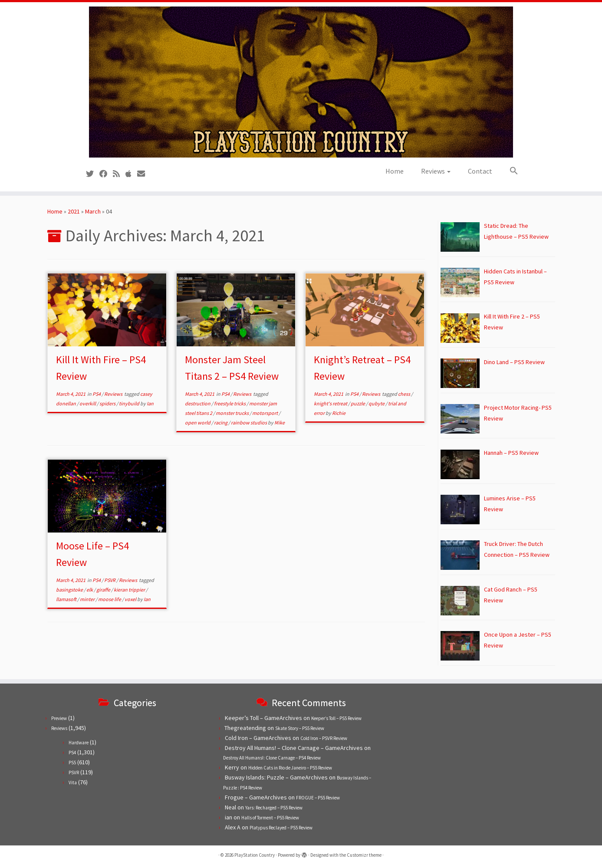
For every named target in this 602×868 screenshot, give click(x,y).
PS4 (97, 394)
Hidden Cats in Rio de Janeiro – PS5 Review (290, 768)
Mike (280, 422)
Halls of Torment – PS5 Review (270, 818)
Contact (480, 171)
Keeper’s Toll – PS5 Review (336, 718)
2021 (74, 211)
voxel (131, 599)
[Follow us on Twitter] (93, 174)
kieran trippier (130, 590)
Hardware (79, 743)
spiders (108, 403)
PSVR (110, 580)
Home (395, 171)
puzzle (358, 403)
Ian (150, 403)
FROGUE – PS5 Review (318, 798)
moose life (110, 599)
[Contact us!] (144, 174)
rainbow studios (249, 422)
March (93, 211)
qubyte (377, 403)
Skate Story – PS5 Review (300, 728)
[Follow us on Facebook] (106, 174)
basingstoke (70, 590)
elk (90, 590)
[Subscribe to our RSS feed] (119, 174)
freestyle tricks (230, 403)
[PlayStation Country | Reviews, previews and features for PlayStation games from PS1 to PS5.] (301, 82)
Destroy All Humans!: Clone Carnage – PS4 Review (272, 758)
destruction (198, 403)
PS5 (72, 763)
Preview (59, 718)
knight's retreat (331, 403)
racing (221, 422)
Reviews (436, 171)
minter (88, 599)
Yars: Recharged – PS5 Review (274, 808)
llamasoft (67, 599)
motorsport (265, 413)
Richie (339, 413)
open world (198, 422)
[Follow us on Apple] (131, 174)
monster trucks (233, 413)
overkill (88, 403)
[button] (510, 171)
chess (405, 394)
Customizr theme (364, 855)
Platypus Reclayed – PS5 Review (281, 828)
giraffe (104, 590)
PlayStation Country (255, 855)
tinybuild (130, 403)
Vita (73, 783)
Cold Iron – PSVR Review (324, 738)
